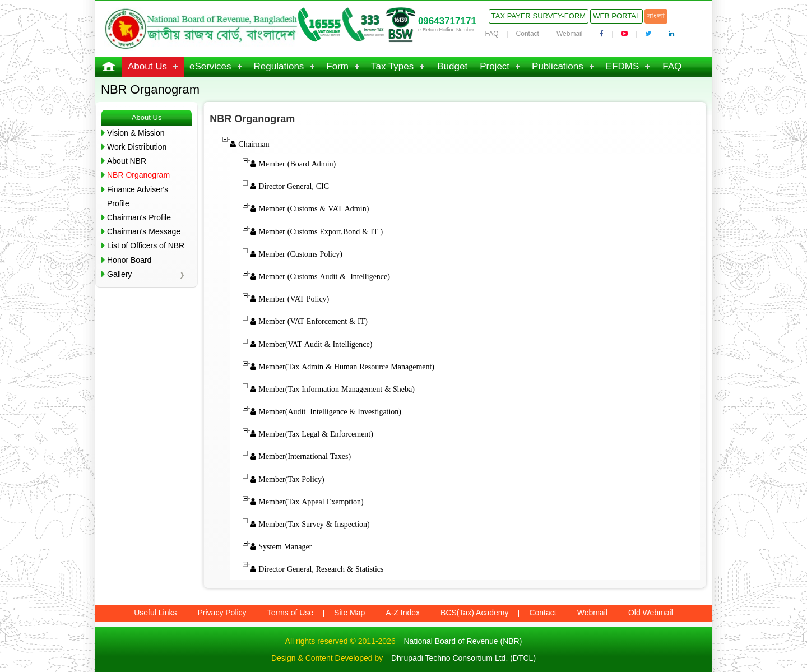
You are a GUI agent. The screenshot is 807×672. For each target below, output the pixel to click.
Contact (528, 34)
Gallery (119, 274)
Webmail (569, 34)
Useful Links (155, 613)
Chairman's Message (144, 231)
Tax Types (392, 66)
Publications (558, 66)
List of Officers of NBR (146, 245)
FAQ (492, 34)
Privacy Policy (222, 613)
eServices (210, 66)
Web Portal (616, 16)
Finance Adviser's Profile (138, 196)
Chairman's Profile (139, 217)
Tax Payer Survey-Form (539, 16)
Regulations (279, 66)
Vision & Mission (136, 133)
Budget (452, 66)
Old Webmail (651, 613)
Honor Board (129, 260)
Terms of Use (290, 613)
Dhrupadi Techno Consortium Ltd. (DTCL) (463, 658)
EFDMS (623, 66)
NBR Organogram (138, 175)
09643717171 (447, 21)
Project (495, 66)
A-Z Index (403, 613)
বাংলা (656, 16)
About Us (147, 66)
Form (337, 66)
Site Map (349, 613)
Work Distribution (137, 147)
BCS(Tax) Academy (474, 613)
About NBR (127, 161)
